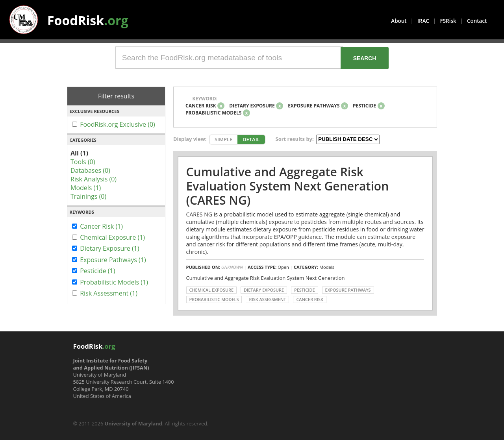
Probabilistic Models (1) (114, 282)
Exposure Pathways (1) (113, 260)
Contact (477, 21)
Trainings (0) (88, 196)
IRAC (423, 21)
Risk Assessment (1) (109, 293)
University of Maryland (133, 423)
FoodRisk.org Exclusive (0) (118, 124)
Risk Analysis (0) (94, 179)
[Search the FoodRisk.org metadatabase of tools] (229, 58)
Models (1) (86, 188)
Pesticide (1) (97, 271)
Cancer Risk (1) (101, 226)
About (399, 21)
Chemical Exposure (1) (112, 237)
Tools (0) (83, 162)
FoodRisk (88, 20)
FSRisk (448, 21)
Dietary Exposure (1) (109, 248)
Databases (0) (90, 170)
